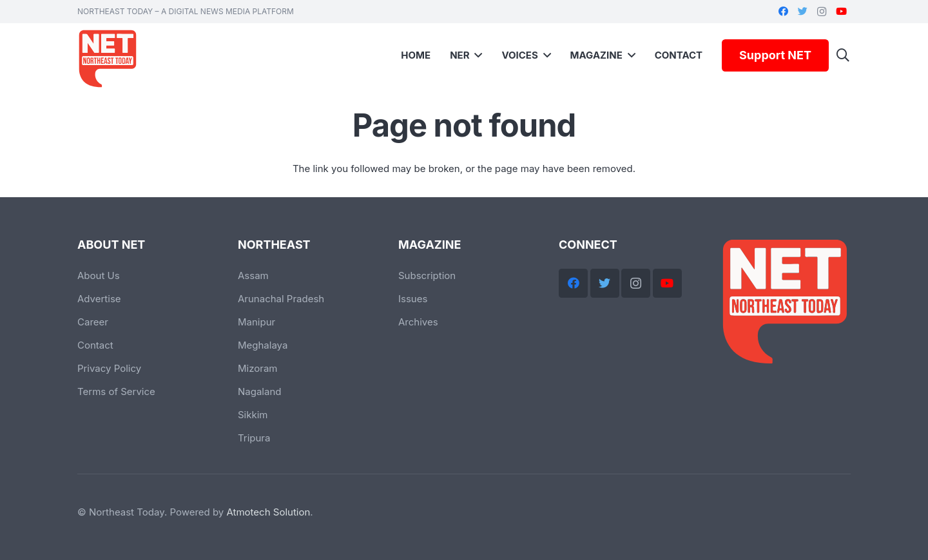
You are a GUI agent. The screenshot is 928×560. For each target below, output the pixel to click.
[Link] (110, 59)
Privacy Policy (109, 368)
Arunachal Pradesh (281, 299)
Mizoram (257, 368)
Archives (418, 322)
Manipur (256, 322)
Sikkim (253, 415)
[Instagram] (822, 12)
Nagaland (259, 391)
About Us (99, 275)
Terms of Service (116, 391)
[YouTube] (841, 12)
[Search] (843, 55)
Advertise (99, 299)
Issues (413, 299)
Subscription (427, 275)
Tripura (254, 438)
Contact (95, 345)
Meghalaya (263, 345)
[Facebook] (783, 12)
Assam (253, 275)
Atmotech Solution (269, 512)
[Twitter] (802, 12)
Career (93, 322)
